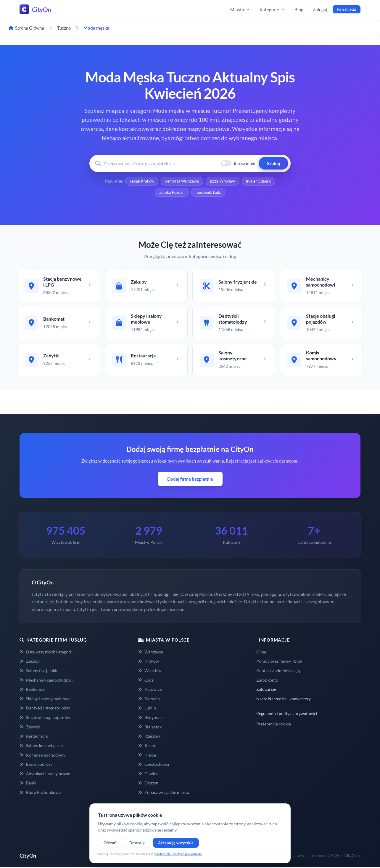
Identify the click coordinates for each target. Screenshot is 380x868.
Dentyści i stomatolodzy (45, 709)
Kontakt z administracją (278, 671)
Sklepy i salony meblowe (45, 700)
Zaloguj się (266, 690)
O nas (261, 653)
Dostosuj (137, 843)
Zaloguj (320, 9)
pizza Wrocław (223, 181)
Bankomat (32, 690)
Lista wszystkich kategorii (46, 653)
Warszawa (150, 653)
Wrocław (150, 671)
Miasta (240, 9)
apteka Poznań (172, 193)
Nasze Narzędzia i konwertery (284, 700)
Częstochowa (153, 765)
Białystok (150, 728)
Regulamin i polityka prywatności (287, 715)
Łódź (146, 681)
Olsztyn (148, 784)
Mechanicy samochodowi (46, 681)
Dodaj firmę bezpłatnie (190, 480)
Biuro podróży (36, 765)
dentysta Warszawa (182, 181)
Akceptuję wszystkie (176, 843)
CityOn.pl (352, 856)
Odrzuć (110, 843)
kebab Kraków (142, 181)
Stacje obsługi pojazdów (45, 718)
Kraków (148, 662)
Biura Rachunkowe (40, 793)
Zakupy (30, 662)
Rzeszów (149, 737)
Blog (299, 9)
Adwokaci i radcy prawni (46, 775)
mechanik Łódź (208, 193)
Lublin (147, 709)
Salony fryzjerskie (39, 671)
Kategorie (272, 9)
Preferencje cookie (274, 725)
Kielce (147, 756)
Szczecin (149, 700)
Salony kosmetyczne (41, 746)
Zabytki (30, 728)
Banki (28, 784)
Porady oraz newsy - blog (279, 662)
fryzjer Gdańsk (259, 181)
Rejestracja (347, 9)
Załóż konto (267, 681)
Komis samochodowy (42, 756)
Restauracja (34, 737)
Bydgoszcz (151, 718)
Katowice (150, 690)
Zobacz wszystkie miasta (164, 793)
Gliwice (148, 775)
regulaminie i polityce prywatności (178, 854)
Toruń (146, 746)
